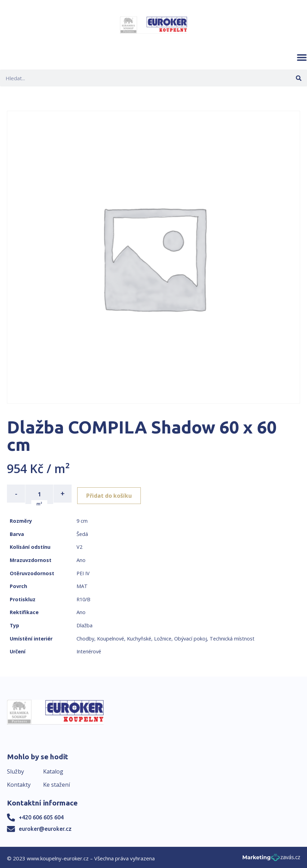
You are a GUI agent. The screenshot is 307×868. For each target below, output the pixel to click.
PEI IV (83, 572)
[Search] (298, 78)
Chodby (85, 637)
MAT (82, 585)
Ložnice (163, 637)
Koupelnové (111, 637)
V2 (79, 545)
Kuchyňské (139, 637)
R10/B (83, 598)
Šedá (82, 533)
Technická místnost (232, 637)
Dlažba (84, 624)
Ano (81, 559)
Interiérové (89, 650)
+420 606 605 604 (41, 816)
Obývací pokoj (191, 637)
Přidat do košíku (112, 494)
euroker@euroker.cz (45, 827)
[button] (302, 57)
